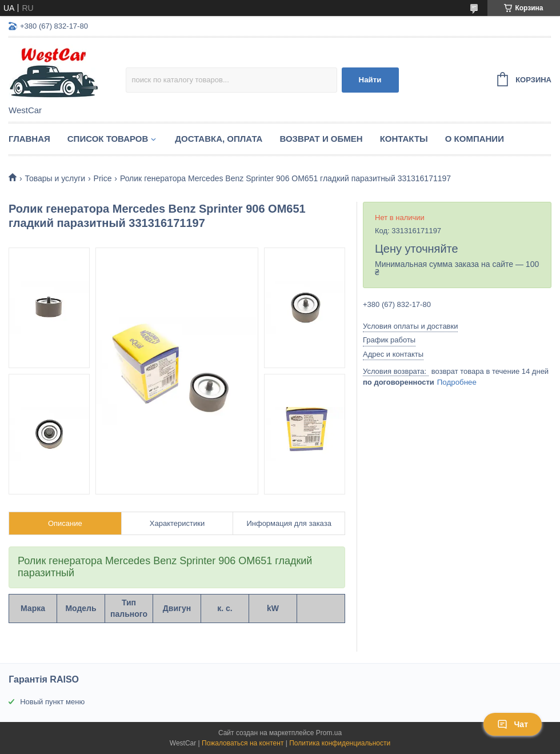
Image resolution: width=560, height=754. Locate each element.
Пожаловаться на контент (243, 743)
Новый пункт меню (52, 702)
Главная (29, 139)
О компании (475, 139)
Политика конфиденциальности (340, 743)
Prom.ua (329, 733)
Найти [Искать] (370, 80)
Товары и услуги (55, 178)
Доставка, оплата (219, 139)
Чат (513, 724)
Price (103, 178)
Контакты (404, 139)
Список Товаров (108, 139)
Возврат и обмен (321, 139)
